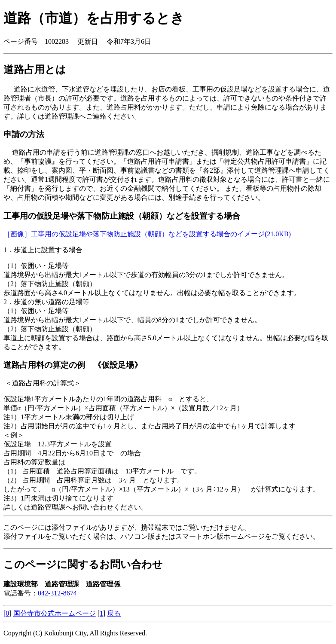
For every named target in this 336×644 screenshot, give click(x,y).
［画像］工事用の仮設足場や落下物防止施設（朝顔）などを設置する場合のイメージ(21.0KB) (147, 234)
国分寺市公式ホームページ (55, 613)
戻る (114, 613)
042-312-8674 (57, 593)
